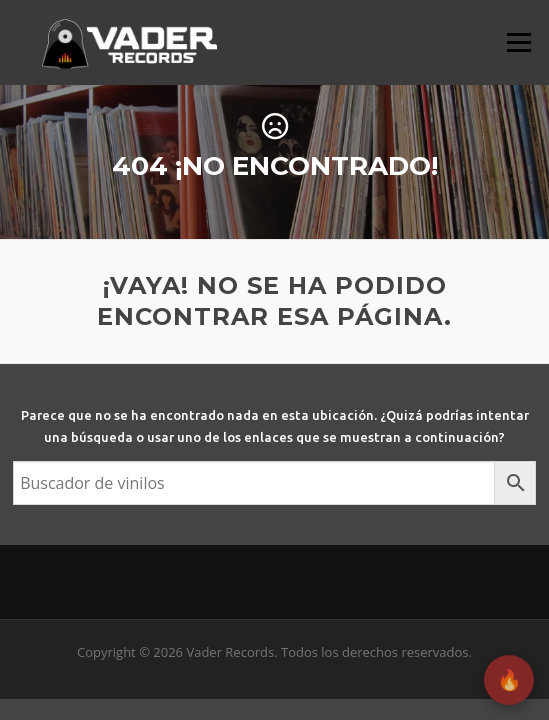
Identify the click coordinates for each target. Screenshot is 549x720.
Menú (518, 42)
